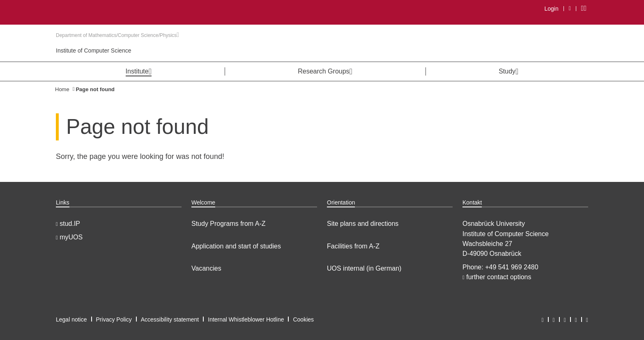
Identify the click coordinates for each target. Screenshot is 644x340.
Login (551, 9)
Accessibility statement (170, 319)
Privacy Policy (114, 319)
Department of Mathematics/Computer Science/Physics (117, 35)
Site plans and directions (363, 224)
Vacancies (206, 268)
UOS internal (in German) (364, 268)
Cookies (303, 319)
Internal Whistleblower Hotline (246, 319)
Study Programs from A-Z (229, 224)
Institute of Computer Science (94, 51)
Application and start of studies (236, 246)
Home (62, 89)
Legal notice (71, 319)
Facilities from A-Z (353, 246)
